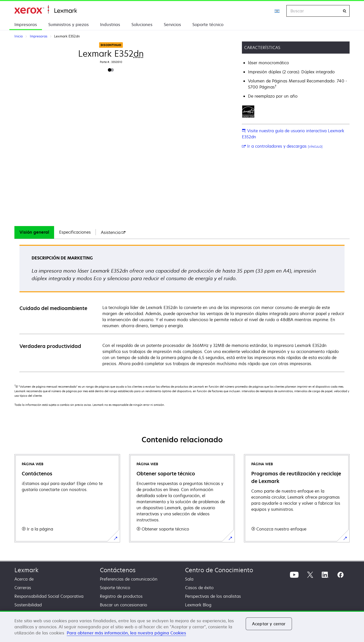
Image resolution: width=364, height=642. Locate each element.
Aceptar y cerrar (269, 624)
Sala (189, 579)
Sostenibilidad (28, 605)
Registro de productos (121, 596)
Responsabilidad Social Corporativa (49, 596)
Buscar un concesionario (123, 605)
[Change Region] (277, 11)
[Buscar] (345, 11)
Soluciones (142, 25)
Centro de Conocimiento (219, 570)
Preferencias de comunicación (129, 579)
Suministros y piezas (69, 25)
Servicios (172, 25)
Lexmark (26, 570)
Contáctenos (118, 570)
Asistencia (113, 232)
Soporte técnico (208, 25)
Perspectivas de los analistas (213, 596)
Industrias (110, 25)
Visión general (34, 232)
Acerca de (24, 579)
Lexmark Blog (198, 605)
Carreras (23, 588)
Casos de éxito (199, 588)
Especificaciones (75, 232)
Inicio (46, 9)
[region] (182, 626)
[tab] (34, 232)
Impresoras (26, 25)
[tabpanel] (182, 308)
